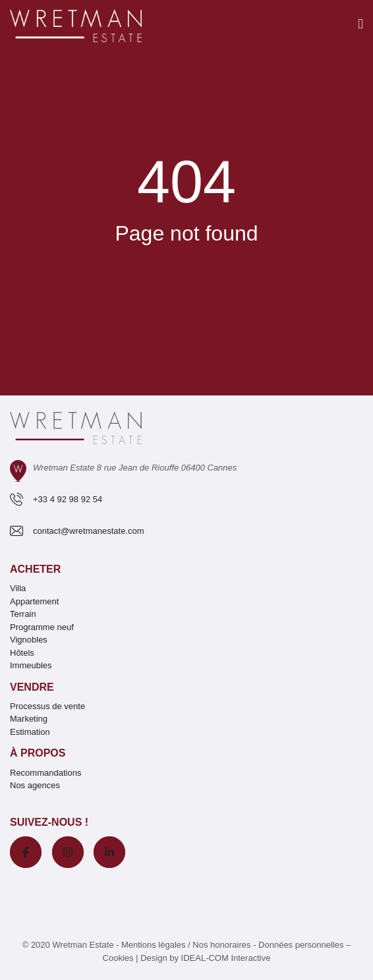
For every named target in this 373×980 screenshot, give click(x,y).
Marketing (29, 719)
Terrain (23, 614)
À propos (38, 753)
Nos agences (35, 785)
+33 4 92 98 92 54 (68, 499)
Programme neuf (42, 627)
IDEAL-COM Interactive (226, 958)
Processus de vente (47, 706)
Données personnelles (301, 945)
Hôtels (22, 653)
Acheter (35, 569)
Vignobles (29, 640)
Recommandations (45, 773)
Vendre (32, 687)
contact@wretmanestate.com (89, 531)
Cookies (118, 958)
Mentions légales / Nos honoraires (186, 945)
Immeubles (31, 665)
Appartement (34, 601)
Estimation (30, 732)
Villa (18, 588)
